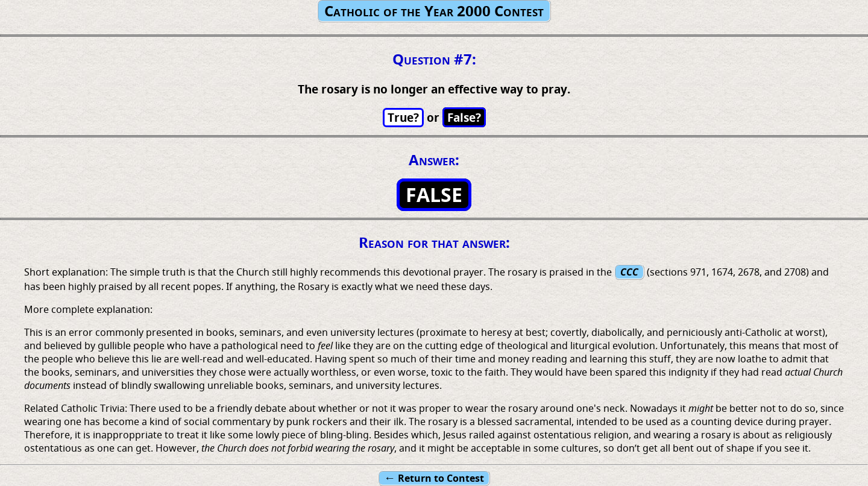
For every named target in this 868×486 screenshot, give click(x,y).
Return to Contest (434, 478)
